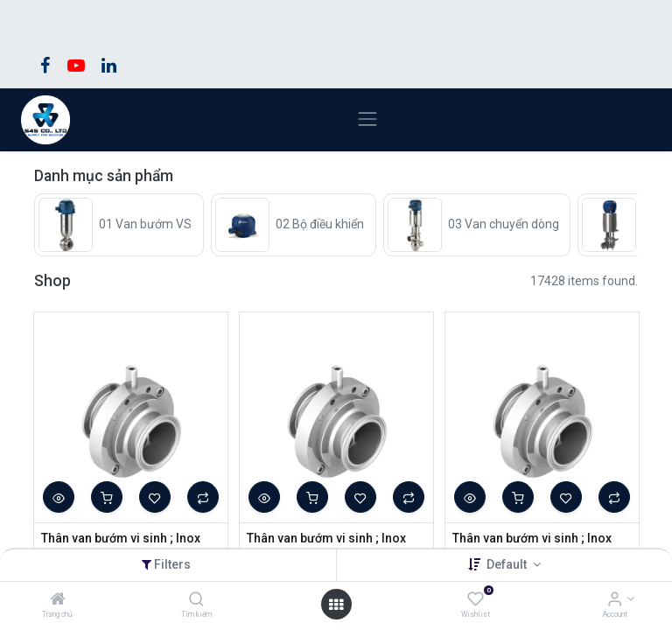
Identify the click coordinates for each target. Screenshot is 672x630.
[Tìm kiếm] (196, 600)
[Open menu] (336, 605)
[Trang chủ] (58, 600)
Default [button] (508, 564)
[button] (59, 497)
